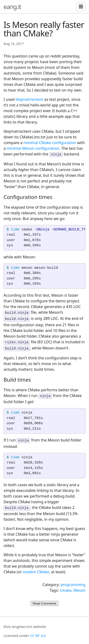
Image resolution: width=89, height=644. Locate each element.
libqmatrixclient (29, 99)
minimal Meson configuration (33, 148)
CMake (36, 567)
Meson (79, 586)
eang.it (12, 7)
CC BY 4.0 (38, 631)
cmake (66, 586)
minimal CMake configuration (50, 143)
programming (73, 580)
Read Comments (44, 599)
